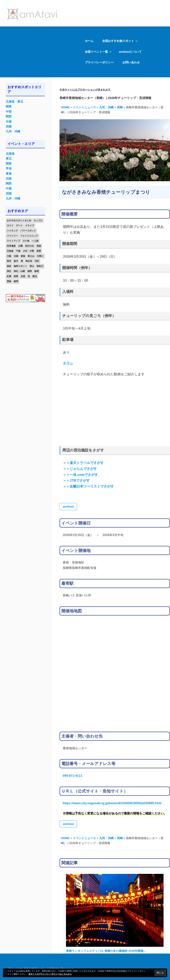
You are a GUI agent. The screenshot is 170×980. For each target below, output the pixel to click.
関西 (9, 117)
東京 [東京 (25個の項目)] (9, 261)
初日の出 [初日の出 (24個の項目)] (30, 246)
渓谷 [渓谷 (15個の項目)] (37, 261)
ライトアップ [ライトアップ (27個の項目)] (13, 241)
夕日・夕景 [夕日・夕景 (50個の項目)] (28, 251)
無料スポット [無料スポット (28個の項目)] (20, 266)
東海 (9, 174)
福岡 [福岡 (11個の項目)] (30, 271)
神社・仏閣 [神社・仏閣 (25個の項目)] (19, 271)
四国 (9, 127)
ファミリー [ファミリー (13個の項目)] (12, 236)
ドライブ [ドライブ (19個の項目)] (30, 226)
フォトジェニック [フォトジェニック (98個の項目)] (29, 236)
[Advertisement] (40, 52)
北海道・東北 (14, 102)
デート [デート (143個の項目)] (19, 226)
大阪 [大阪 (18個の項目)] (9, 256)
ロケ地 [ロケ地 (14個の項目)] (26, 241)
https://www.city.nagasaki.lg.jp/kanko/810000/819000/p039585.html (112, 803)
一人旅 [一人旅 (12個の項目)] (35, 241)
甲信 (9, 169)
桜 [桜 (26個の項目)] (22, 261)
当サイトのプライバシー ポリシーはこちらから (50, 974)
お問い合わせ (131, 62)
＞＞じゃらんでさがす (80, 469)
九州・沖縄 (13, 131)
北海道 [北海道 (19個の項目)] (10, 251)
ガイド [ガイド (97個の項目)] (10, 226)
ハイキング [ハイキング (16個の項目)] (12, 231)
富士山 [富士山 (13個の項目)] (31, 256)
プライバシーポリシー (99, 62)
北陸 (9, 179)
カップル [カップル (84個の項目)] (38, 220)
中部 (9, 112)
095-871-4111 (73, 776)
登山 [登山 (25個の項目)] (32, 266)
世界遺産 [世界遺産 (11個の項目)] (11, 246)
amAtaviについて (130, 52)
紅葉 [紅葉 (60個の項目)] (9, 276)
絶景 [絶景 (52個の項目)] (16, 276)
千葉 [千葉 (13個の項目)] (18, 251)
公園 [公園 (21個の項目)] (20, 246)
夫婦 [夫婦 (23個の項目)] (16, 256)
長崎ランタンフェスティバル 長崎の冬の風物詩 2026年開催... (106, 951)
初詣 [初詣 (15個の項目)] (39, 246)
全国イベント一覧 (98, 52)
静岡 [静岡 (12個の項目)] (16, 281)
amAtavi (68, 507)
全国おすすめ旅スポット (120, 41)
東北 (9, 159)
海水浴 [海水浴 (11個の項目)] (29, 261)
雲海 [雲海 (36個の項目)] (9, 281)
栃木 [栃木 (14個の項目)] (16, 261)
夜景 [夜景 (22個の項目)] (39, 251)
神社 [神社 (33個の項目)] (9, 271)
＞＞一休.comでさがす (80, 475)
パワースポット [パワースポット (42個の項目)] (28, 231)
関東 (9, 107)
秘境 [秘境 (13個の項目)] (37, 271)
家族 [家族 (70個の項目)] (23, 256)
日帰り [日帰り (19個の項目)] (40, 256)
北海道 (10, 154)
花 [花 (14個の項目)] (29, 276)
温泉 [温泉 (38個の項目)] (9, 266)
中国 (9, 122)
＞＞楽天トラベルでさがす (83, 463)
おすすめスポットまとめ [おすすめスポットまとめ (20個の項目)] (19, 220)
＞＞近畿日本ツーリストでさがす (88, 486)
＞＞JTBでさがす (76, 480)
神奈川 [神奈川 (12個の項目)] (40, 266)
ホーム (89, 41)
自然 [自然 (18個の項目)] (23, 276)
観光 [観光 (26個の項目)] (35, 276)
